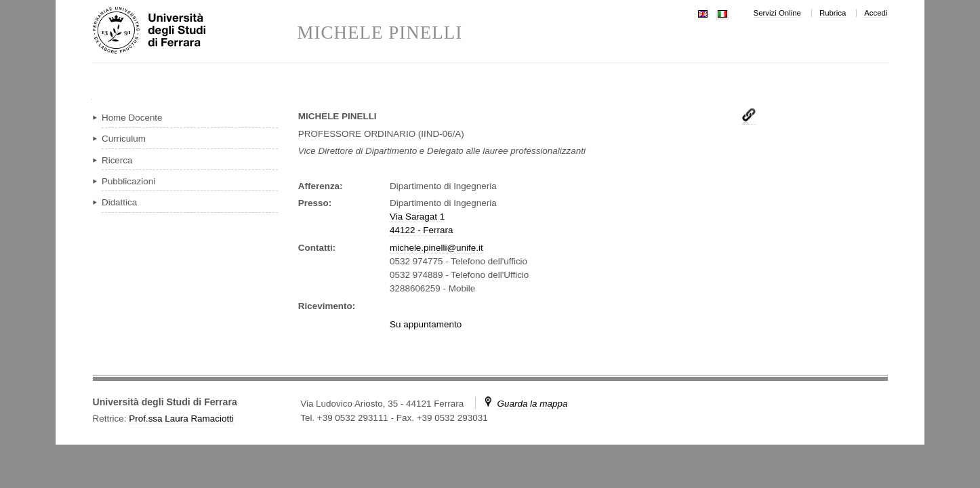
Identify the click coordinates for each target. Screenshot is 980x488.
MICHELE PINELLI (380, 33)
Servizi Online (777, 13)
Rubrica (833, 13)
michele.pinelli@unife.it (436, 248)
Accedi (876, 13)
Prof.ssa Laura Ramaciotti (181, 419)
